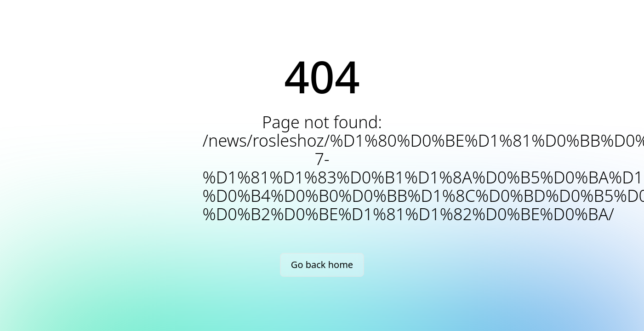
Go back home (322, 265)
